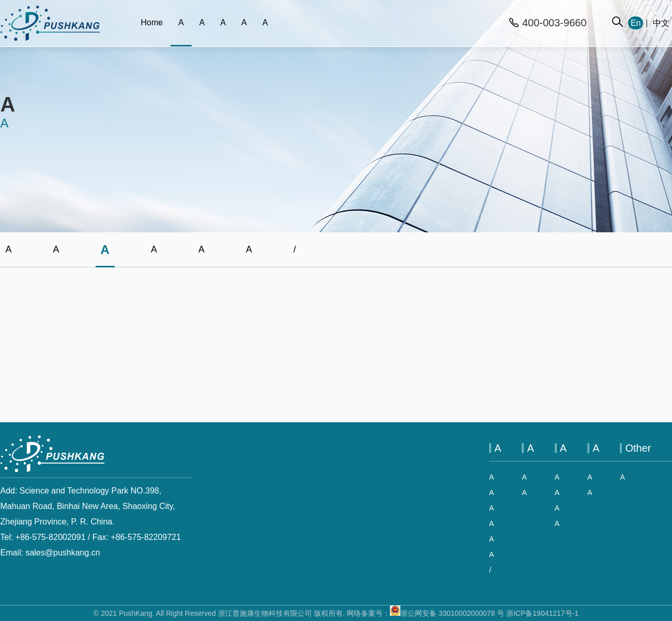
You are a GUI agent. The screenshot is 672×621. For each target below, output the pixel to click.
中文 (661, 23)
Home (152, 22)
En (636, 23)
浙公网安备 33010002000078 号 (447, 613)
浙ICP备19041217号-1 (542, 613)
